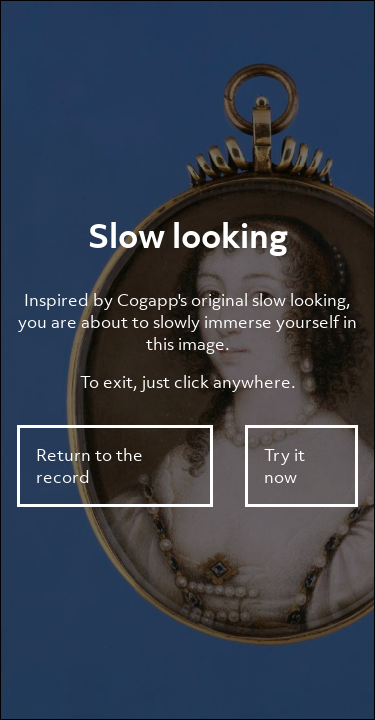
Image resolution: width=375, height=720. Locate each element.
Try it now (284, 466)
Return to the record (89, 466)
